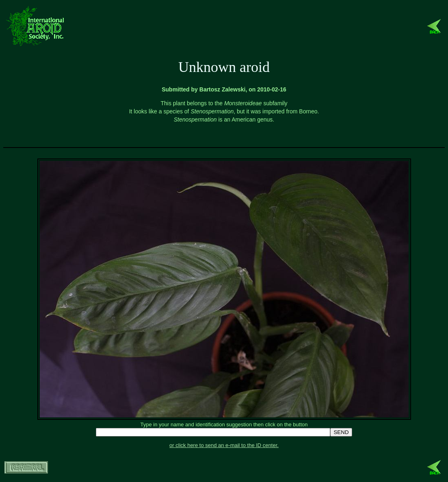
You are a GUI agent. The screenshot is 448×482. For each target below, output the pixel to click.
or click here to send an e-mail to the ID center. (224, 445)
